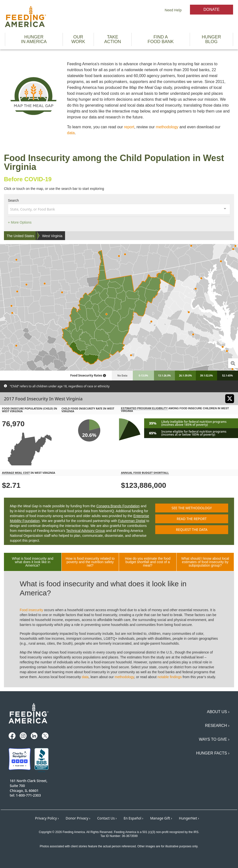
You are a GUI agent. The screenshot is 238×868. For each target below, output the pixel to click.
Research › (217, 726)
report (129, 127)
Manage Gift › (161, 818)
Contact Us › (107, 818)
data (71, 133)
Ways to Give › (214, 739)
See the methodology (192, 508)
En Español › (134, 818)
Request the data (192, 530)
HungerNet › (189, 818)
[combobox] (119, 209)
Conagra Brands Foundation (118, 506)
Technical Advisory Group (85, 531)
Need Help (173, 10)
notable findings (170, 677)
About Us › (218, 712)
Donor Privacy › (78, 818)
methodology (167, 127)
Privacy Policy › (47, 818)
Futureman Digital (132, 521)
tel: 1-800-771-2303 (25, 795)
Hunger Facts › (213, 753)
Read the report (192, 519)
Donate (212, 9)
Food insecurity (31, 610)
